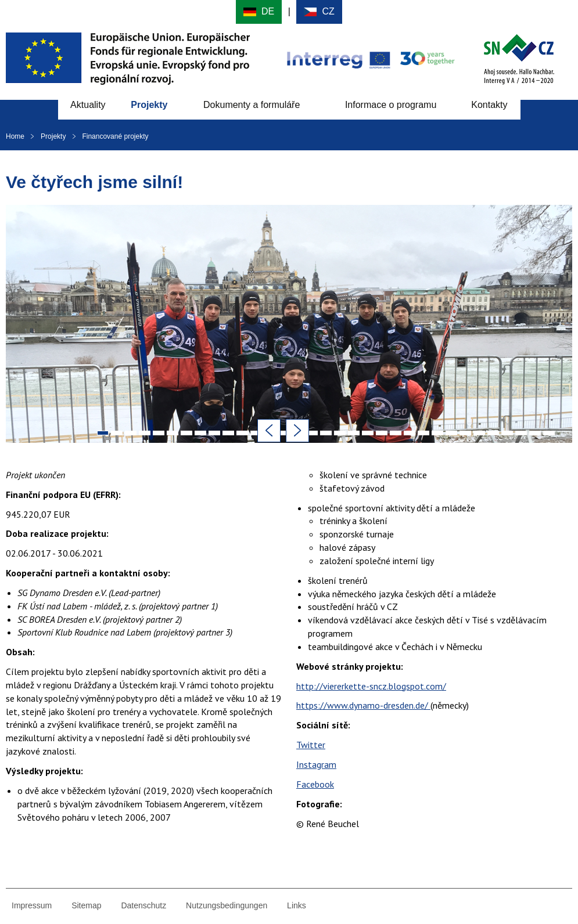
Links (297, 905)
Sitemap (86, 905)
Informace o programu (391, 105)
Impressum (32, 905)
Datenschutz (143, 905)
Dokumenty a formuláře (252, 105)
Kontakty (489, 105)
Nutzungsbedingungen (227, 905)
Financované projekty (115, 136)
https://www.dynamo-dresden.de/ (363, 705)
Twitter (311, 745)
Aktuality (88, 105)
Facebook (315, 784)
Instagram (316, 764)
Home (15, 136)
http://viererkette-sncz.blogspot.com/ (371, 686)
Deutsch (259, 12)
